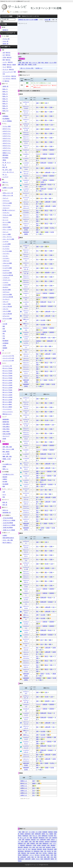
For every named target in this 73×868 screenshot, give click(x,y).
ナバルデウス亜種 (7, 268)
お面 (4, 492)
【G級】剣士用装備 (8, 528)
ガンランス (5, 69)
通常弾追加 (28, 851)
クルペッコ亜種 (7, 234)
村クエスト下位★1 (7, 368)
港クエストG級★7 (7, 404)
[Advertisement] (45, 38)
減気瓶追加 (42, 838)
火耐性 (29, 857)
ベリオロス (5, 282)
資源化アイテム (7, 153)
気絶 (30, 836)
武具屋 (4, 439)
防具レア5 (5, 99)
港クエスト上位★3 (7, 395)
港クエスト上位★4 (7, 397)
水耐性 (33, 859)
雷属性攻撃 (43, 158)
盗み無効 (33, 853)
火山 (4, 336)
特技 (4, 497)
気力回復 (43, 320)
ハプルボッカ (6, 278)
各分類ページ (39, 68)
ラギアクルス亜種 (7, 294)
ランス (4, 67)
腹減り (48, 855)
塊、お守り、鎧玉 (7, 170)
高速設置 (33, 840)
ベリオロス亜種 (7, 285)
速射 (48, 845)
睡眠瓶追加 (46, 843)
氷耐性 (48, 840)
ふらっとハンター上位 (8, 358)
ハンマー (5, 62)
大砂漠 (4, 346)
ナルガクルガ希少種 (8, 275)
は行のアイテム (7, 141)
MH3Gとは (5, 510)
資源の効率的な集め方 (8, 538)
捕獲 (48, 857)
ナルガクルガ (6, 270)
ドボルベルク (6, 261)
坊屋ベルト (26, 615)
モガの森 (5, 324)
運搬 (23, 832)
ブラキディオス (7, 280)
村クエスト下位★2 (7, 371)
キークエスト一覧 (7, 366)
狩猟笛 (4, 65)
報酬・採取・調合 (23, 65)
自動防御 (20, 843)
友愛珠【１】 (24, 788)
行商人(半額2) (6, 431)
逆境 (39, 836)
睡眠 (40, 843)
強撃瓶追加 (44, 836)
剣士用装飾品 (6, 119)
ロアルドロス (6, 316)
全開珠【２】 (24, 795)
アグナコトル (6, 201)
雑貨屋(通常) (6, 419)
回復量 (46, 228)
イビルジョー (6, 208)
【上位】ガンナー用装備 (9, 525)
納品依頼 (5, 477)
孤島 (4, 326)
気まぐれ (35, 836)
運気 (46, 107)
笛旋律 (14, 65)
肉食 (28, 853)
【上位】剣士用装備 (8, 523)
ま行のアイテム (7, 143)
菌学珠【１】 (24, 783)
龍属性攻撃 (47, 859)
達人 (29, 849)
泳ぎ (27, 832)
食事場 (4, 467)
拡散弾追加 (28, 834)
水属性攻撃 (28, 859)
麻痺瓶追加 (21, 859)
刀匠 (45, 851)
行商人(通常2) (6, 427)
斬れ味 (50, 158)
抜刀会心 (37, 855)
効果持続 (55, 838)
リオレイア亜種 (7, 304)
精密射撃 (47, 129)
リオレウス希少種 (7, 314)
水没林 (4, 331)
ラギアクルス (6, 292)
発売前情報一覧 (7, 513)
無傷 (54, 338)
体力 (37, 107)
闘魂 (42, 851)
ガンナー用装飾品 (7, 121)
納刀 (40, 853)
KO (28, 838)
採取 (30, 842)
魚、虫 (4, 165)
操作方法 (8, 53)
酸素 (50, 194)
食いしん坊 (23, 838)
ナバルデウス (6, 266)
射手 (25, 843)
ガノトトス (5, 220)
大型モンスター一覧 (8, 193)
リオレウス (5, 309)
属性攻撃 (20, 847)
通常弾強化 (21, 851)
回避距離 (52, 150)
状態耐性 (33, 843)
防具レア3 (5, 94)
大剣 (4, 53)
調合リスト (5, 182)
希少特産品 (5, 158)
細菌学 (34, 783)
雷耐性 (43, 834)
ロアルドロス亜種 (7, 319)
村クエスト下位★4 (7, 376)
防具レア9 (5, 108)
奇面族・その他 (32, 65)
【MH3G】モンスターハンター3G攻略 (28, 20)
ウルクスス (5, 217)
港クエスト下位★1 (7, 390)
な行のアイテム (7, 138)
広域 (46, 103)
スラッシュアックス (8, 72)
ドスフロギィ (6, 258)
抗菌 (33, 781)
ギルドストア (6, 436)
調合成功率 (50, 849)
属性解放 (53, 845)
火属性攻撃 (48, 168)
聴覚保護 (39, 849)
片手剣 (4, 57)
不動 (38, 857)
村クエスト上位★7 (7, 383)
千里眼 (51, 107)
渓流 (4, 338)
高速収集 (28, 840)
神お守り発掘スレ (7, 543)
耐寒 (34, 847)
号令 (38, 840)
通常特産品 (5, 155)
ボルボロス (5, 287)
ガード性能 (38, 832)
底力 (54, 168)
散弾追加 (47, 842)
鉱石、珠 (5, 167)
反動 (52, 855)
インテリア (5, 177)
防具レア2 (5, 92)
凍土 (4, 333)
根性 (41, 186)
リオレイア (5, 302)
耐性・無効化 (45, 63)
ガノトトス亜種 (7, 222)
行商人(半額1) (6, 429)
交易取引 (5, 479)
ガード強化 (32, 832)
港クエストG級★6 (7, 402)
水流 (51, 843)
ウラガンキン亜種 (7, 215)
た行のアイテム (7, 136)
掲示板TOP (5, 30)
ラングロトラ (6, 299)
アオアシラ (5, 198)
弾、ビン (5, 175)
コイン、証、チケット (8, 172)
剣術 (41, 228)
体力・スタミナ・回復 (35, 63)
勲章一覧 (5, 502)
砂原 (4, 329)
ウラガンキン (6, 213)
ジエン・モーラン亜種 (8, 239)
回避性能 (45, 150)
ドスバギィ (5, 256)
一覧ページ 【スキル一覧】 (27, 68)
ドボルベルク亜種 (7, 263)
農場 (4, 486)
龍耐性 (52, 859)
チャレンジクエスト (8, 412)
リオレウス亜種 (7, 311)
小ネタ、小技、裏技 (8, 540)
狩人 (47, 834)
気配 (42, 103)
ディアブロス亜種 (7, 251)
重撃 (28, 843)
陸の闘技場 (5, 341)
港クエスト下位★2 (7, 392)
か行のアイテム (7, 131)
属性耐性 (26, 847)
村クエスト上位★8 (7, 385)
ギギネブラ (5, 225)
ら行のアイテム (7, 148)
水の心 (38, 859)
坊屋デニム (26, 735)
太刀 (4, 55)
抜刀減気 (43, 855)
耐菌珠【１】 (24, 781)
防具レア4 (5, 96)
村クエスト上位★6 (7, 380)
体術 (37, 847)
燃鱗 (37, 853)
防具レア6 (5, 101)
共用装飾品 (5, 116)
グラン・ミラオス (7, 229)
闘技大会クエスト (7, 414)
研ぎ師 (47, 125)
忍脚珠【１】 (24, 786)
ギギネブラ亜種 (7, 227)
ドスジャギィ (6, 254)
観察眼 (51, 834)
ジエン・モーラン (7, 237)
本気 (49, 338)
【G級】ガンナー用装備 (9, 530)
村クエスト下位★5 (7, 378)
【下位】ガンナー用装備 (9, 520)
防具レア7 (5, 104)
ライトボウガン (7, 76)
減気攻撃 (35, 838)
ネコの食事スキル (7, 464)
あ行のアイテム (7, 129)
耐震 (44, 847)
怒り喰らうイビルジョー (9, 210)
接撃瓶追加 (29, 845)
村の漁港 (5, 482)
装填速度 (50, 163)
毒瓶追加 (24, 853)
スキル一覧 (47, 20)
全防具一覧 (5, 44)
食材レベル (5, 469)
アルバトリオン (7, 205)
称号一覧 (5, 505)
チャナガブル (6, 246)
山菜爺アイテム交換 (8, 188)
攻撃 (37, 320)
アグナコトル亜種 (7, 203)
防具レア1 (5, 89)
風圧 (37, 168)
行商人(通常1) (6, 424)
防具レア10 (5, 111)
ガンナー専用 (53, 63)
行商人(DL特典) (7, 434)
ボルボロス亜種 (7, 290)
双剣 (4, 60)
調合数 (45, 849)
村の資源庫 (5, 484)
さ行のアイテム (7, 134)
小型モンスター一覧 (8, 195)
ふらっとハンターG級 (8, 360)
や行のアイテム (7, 146)
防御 (42, 857)
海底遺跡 (5, 348)
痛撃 (37, 232)
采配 (34, 842)
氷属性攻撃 (43, 840)
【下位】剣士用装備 (8, 518)
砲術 (45, 857)
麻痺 (55, 857)
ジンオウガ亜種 (7, 244)
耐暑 (40, 847)
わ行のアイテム (7, 150)
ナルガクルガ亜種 (7, 273)
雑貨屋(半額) (6, 422)
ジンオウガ (5, 241)
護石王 (46, 211)
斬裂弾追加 (53, 842)
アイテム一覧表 (7, 126)
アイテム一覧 (6, 39)
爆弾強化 (51, 853)
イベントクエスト (7, 409)
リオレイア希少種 (7, 306)
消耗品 (4, 160)
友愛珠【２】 (24, 791)
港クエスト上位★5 (7, 400)
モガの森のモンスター (8, 474)
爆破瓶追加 (25, 855)
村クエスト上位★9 (7, 388)
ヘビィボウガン (7, 79)
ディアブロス (6, 249)
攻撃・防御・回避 (23, 63)
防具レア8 (5, 106)
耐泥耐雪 (48, 847)
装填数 (42, 182)
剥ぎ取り (52, 228)
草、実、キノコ (7, 162)
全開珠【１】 (24, 793)
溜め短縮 (34, 849)
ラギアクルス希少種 (8, 297)
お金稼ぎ (5, 535)
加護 (37, 103)
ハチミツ (32, 855)
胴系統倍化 (37, 851)
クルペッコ (5, 232)
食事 (37, 843)
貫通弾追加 (25, 836)
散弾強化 (42, 842)
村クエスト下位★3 (7, 373)
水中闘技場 (5, 343)
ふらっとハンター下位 (8, 356)
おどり (4, 495)
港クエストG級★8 (7, 407)
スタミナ (38, 150)
